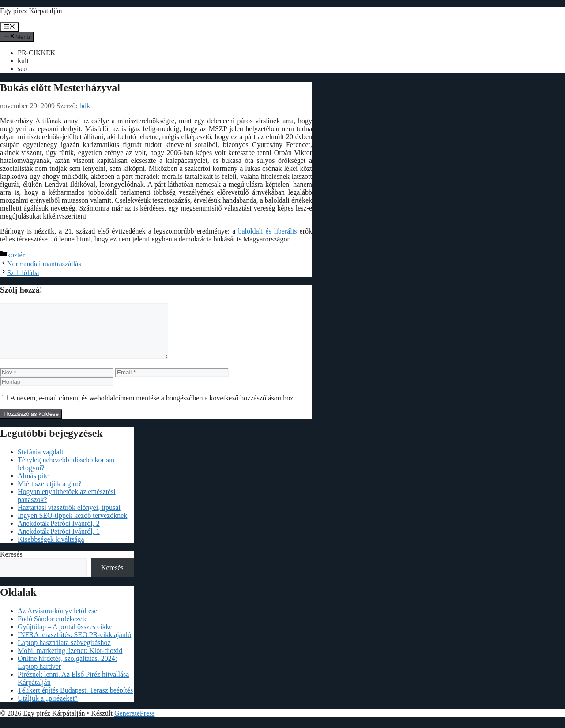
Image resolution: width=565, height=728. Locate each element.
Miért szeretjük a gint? (49, 494)
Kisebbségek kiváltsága (51, 550)
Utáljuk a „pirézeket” (48, 709)
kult (23, 61)
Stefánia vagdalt (41, 462)
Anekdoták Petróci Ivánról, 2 (59, 534)
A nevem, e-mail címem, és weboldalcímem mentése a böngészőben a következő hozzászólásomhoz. (153, 409)
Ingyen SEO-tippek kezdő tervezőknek (72, 526)
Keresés (11, 565)
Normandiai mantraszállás (44, 264)
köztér (16, 255)
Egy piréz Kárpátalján (31, 11)
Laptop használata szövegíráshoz (64, 653)
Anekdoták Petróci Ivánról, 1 (59, 542)
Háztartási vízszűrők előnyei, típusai (69, 518)
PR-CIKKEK (36, 53)
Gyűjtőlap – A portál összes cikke (65, 637)
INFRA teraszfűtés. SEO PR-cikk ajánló (74, 645)
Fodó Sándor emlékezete (53, 629)
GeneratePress (135, 724)
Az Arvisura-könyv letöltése (57, 621)
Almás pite (33, 486)
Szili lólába (23, 273)
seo (22, 69)
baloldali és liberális (267, 231)
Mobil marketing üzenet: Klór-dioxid (70, 661)
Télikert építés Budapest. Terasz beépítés (75, 701)
